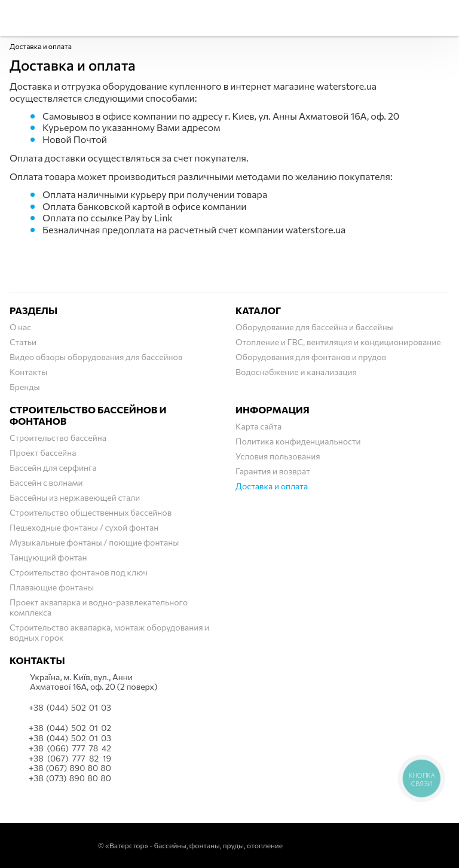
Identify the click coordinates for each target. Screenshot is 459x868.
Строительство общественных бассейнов (91, 512)
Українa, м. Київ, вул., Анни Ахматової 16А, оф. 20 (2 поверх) (94, 682)
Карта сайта (258, 426)
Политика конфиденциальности (298, 441)
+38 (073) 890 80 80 (70, 778)
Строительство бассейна (58, 438)
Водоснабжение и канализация (296, 372)
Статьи (23, 342)
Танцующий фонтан (48, 557)
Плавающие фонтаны (52, 587)
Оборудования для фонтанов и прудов (311, 357)
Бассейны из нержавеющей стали (75, 497)
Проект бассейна (43, 453)
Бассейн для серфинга (53, 467)
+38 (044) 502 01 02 (70, 728)
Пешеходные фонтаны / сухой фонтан (84, 527)
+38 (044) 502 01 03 (70, 707)
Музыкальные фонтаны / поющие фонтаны (94, 542)
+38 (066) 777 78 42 (70, 748)
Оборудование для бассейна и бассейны (314, 327)
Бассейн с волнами (46, 482)
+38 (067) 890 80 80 (70, 768)
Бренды (25, 387)
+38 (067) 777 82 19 (70, 759)
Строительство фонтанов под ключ (79, 572)
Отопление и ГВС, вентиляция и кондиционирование (338, 342)
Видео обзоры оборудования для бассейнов (96, 357)
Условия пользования (278, 456)
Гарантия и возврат (273, 471)
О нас (20, 327)
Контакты (28, 372)
